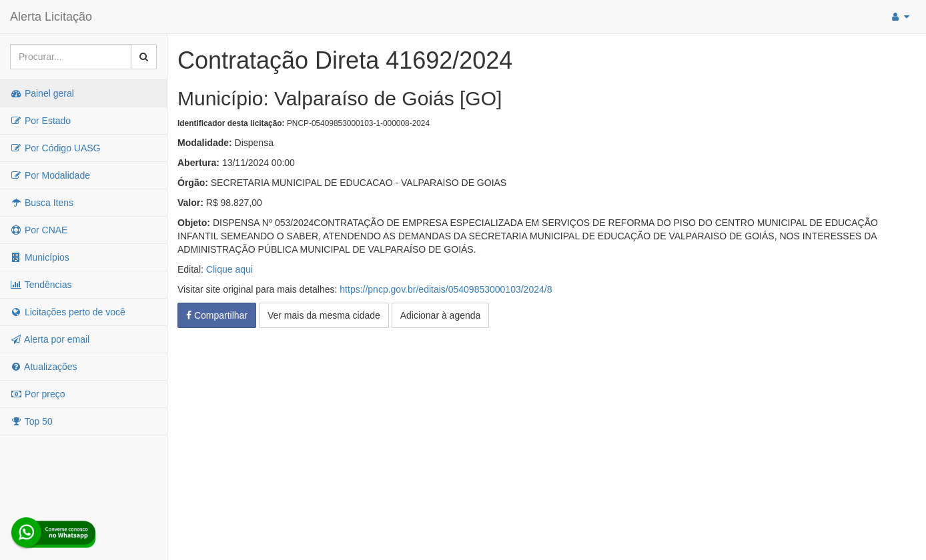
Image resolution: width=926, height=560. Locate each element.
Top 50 (31, 421)
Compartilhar (217, 315)
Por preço (38, 394)
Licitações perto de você (68, 312)
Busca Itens (42, 203)
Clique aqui (229, 269)
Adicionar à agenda (441, 315)
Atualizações (44, 367)
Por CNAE (39, 230)
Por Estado (40, 121)
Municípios (40, 257)
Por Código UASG (55, 148)
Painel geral (42, 93)
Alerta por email (50, 339)
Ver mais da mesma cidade (324, 315)
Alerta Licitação (51, 17)
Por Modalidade (50, 175)
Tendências (41, 285)
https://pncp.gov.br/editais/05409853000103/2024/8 (446, 289)
